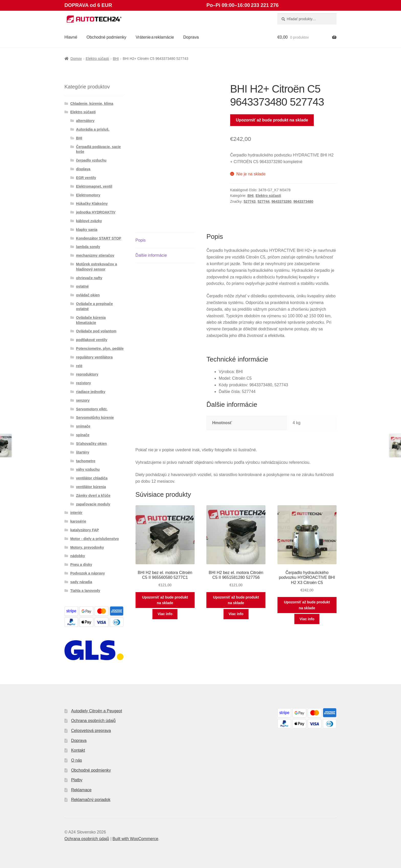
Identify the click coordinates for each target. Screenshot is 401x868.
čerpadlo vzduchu (91, 160)
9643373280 (282, 201)
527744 (264, 201)
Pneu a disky (81, 565)
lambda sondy (88, 247)
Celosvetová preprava (91, 731)
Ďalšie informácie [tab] (151, 255)
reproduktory (87, 374)
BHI (116, 59)
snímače (83, 426)
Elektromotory (88, 195)
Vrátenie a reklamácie (155, 37)
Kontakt (78, 750)
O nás (77, 760)
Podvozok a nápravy (88, 573)
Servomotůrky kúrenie (95, 418)
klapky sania (87, 230)
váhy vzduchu (88, 469)
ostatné (82, 286)
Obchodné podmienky (106, 37)
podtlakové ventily (92, 340)
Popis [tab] (141, 240)
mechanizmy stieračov (95, 255)
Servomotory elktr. (92, 409)
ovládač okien (88, 295)
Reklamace (81, 790)
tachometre (86, 461)
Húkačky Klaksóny (92, 204)
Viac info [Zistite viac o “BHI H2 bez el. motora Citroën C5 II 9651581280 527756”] (236, 614)
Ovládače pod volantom (96, 331)
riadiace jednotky (91, 392)
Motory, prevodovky (87, 547)
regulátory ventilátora (94, 357)
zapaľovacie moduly (93, 504)
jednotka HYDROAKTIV (96, 212)
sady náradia (81, 582)
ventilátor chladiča (92, 478)
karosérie (78, 521)
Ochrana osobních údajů (93, 721)
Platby (77, 780)
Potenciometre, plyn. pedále (100, 348)
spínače (83, 435)
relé (79, 366)
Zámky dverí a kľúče (93, 495)
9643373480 (303, 201)
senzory (83, 400)
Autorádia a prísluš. (93, 129)
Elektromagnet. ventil (94, 186)
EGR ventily (86, 178)
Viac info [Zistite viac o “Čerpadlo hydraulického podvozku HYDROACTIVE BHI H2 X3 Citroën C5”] (307, 619)
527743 (250, 201)
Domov (76, 59)
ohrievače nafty (89, 278)
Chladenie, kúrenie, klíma (92, 104)
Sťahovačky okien (91, 444)
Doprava (191, 37)
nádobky (78, 556)
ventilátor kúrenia (91, 487)
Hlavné (71, 37)
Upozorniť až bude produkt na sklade (272, 120)
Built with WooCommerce (135, 839)
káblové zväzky (89, 221)
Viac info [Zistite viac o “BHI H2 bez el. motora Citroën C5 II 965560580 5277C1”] (165, 614)
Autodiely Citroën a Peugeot (97, 711)
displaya (83, 169)
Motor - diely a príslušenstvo (95, 539)
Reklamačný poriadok (91, 800)
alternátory (85, 121)
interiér (76, 513)
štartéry (82, 452)
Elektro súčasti (97, 59)
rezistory (83, 383)
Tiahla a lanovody (85, 591)
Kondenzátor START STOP (99, 238)
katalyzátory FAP (85, 530)
